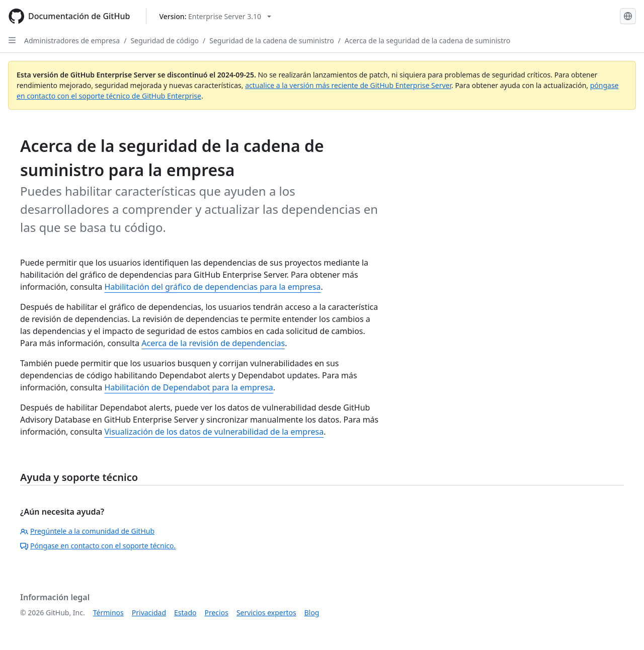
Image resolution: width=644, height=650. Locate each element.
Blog (312, 613)
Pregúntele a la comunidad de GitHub (87, 531)
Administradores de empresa (72, 40)
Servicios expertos (266, 613)
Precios (217, 613)
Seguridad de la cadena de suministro (272, 40)
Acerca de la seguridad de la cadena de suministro (427, 40)
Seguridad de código (165, 40)
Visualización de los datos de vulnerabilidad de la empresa (214, 432)
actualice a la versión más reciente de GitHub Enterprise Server (348, 85)
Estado (185, 613)
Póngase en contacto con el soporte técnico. (98, 546)
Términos (108, 613)
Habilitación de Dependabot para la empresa (188, 387)
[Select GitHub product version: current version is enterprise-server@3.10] (215, 16)
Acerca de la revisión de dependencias (213, 343)
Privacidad (149, 613)
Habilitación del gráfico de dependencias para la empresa (212, 287)
